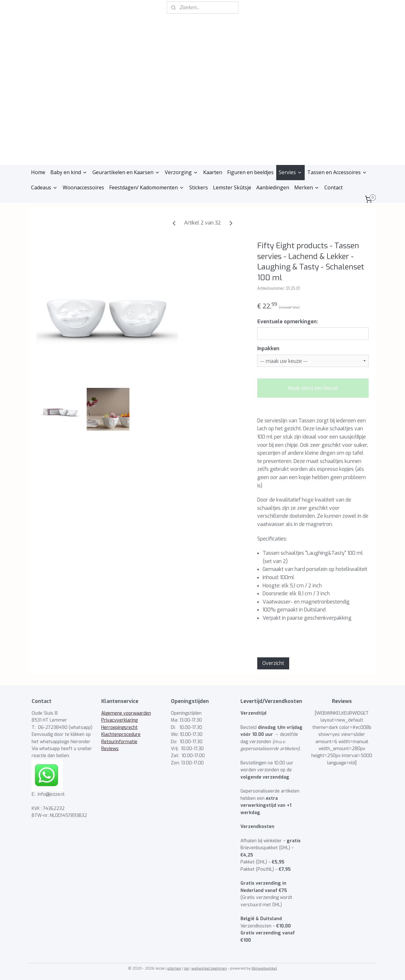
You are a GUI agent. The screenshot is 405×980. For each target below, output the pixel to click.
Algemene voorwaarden (126, 713)
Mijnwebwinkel (264, 968)
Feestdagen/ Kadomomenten (147, 187)
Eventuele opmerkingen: (288, 322)
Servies (290, 172)
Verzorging (181, 172)
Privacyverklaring (119, 720)
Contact (333, 187)
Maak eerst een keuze (313, 388)
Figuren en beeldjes (250, 172)
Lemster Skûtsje (232, 187)
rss (186, 968)
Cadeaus (44, 187)
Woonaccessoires (83, 187)
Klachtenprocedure (121, 734)
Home (38, 172)
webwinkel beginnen (209, 968)
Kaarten (213, 172)
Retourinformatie (119, 742)
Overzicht (273, 663)
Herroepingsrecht (119, 727)
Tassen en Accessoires (337, 172)
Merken (307, 187)
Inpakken (268, 348)
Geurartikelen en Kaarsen (126, 172)
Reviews (110, 749)
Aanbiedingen (273, 187)
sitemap (174, 968)
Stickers (199, 187)
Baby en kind (69, 172)
